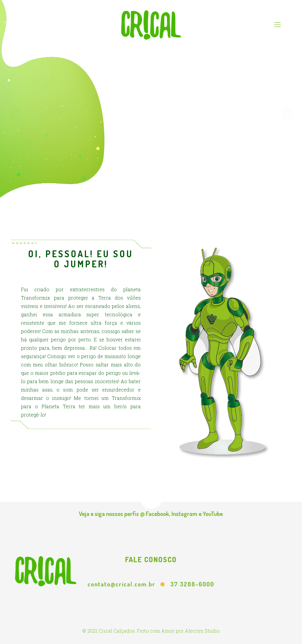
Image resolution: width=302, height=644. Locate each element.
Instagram (184, 514)
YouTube (213, 514)
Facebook (157, 514)
